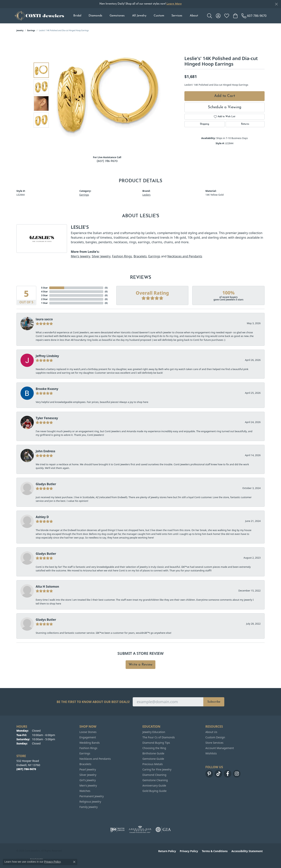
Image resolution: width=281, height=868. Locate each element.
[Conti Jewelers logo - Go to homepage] (39, 16)
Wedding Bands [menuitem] (90, 743)
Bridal (77, 16)
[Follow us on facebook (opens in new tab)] (228, 774)
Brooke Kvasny (47, 389)
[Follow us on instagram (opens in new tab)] (237, 774)
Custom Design (215, 737)
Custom (159, 16)
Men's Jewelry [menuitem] (88, 785)
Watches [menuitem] (85, 791)
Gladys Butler (46, 484)
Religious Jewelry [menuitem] (90, 802)
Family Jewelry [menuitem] (89, 807)
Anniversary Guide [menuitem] (154, 785)
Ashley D (42, 517)
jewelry (20, 30)
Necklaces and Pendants (185, 256)
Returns (245, 124)
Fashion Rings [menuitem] (88, 748)
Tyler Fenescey (47, 418)
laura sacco (44, 319)
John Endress (45, 451)
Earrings (31, 30)
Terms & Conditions (215, 851)
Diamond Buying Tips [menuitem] (156, 743)
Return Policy (167, 851)
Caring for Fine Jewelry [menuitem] (157, 769)
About (194, 16)
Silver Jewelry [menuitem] (88, 775)
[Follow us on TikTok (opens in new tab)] (218, 774)
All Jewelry (139, 16)
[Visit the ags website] (140, 830)
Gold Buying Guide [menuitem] (154, 791)
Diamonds (95, 16)
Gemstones (117, 16)
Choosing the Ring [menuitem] (154, 748)
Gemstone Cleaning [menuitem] (155, 780)
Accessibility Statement (247, 851)
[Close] (276, 4)
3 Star (44, 295)
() (106, 288)
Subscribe (214, 702)
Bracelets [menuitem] (85, 764)
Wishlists (211, 753)
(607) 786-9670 (107, 161)
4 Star (44, 292)
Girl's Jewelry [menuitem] (88, 780)
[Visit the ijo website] (117, 830)
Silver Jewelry (101, 256)
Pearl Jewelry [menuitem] (88, 769)
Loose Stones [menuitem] (88, 732)
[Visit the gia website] (163, 830)
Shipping (204, 124)
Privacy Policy (189, 851)
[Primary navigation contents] (136, 16)
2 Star (44, 299)
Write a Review (140, 665)
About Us (211, 732)
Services (177, 16)
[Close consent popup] (74, 862)
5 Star (44, 288)
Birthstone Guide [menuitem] (153, 753)
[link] (254, 16)
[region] (108, 95)
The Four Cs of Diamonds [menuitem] (159, 737)
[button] (210, 16)
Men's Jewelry (80, 256)
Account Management (220, 748)
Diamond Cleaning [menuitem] (154, 775)
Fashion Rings (122, 256)
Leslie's (146, 195)
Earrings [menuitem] (85, 753)
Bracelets (140, 256)
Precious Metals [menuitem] (153, 764)
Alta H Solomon (47, 587)
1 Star (44, 303)
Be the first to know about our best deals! (93, 702)
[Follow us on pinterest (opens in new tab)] (209, 774)
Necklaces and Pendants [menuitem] (95, 759)
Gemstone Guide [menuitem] (153, 759)
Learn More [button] (174, 4)
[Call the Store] (26, 769)
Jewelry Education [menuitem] (154, 732)
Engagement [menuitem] (88, 737)
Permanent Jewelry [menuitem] (92, 796)
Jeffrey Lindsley (47, 356)
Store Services (214, 743)
